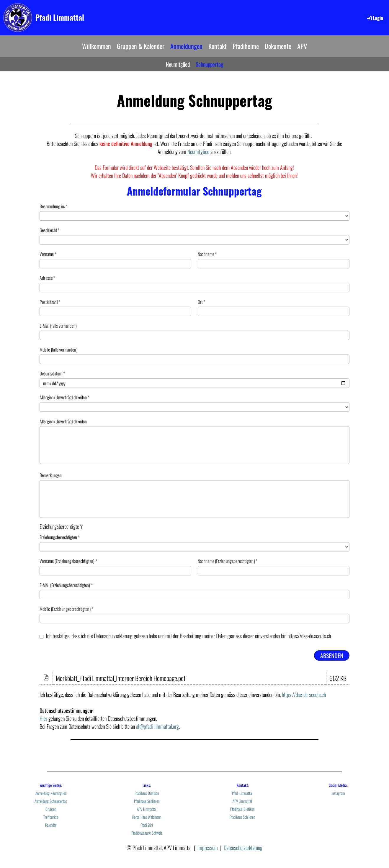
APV (302, 46)
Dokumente (278, 46)
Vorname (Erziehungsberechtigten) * (109, 577)
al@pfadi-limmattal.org (157, 726)
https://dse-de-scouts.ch (304, 695)
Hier (43, 718)
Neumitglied (178, 64)
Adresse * (194, 272)
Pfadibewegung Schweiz (147, 833)
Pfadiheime (246, 46)
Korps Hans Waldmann (147, 817)
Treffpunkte (51, 817)
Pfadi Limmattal (60, 17)
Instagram (338, 793)
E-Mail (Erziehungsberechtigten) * (194, 602)
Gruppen (51, 809)
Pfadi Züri (147, 825)
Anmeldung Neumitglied (51, 793)
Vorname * (109, 246)
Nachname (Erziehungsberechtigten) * (280, 577)
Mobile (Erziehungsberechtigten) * (194, 628)
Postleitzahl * (109, 297)
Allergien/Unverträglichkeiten (194, 441)
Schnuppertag (209, 64)
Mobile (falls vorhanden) (194, 349)
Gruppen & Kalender (141, 46)
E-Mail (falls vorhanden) (194, 323)
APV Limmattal (147, 809)
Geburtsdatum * (194, 375)
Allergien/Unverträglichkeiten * (194, 400)
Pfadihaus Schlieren (147, 801)
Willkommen (97, 46)
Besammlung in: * (194, 194)
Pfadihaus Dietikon (147, 793)
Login (375, 18)
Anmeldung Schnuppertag (51, 801)
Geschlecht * (194, 220)
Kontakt (218, 46)
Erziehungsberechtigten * (194, 551)
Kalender (51, 825)
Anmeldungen (186, 46)
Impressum (208, 848)
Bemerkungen (194, 499)
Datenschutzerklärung (243, 848)
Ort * (280, 297)
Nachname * (280, 246)
